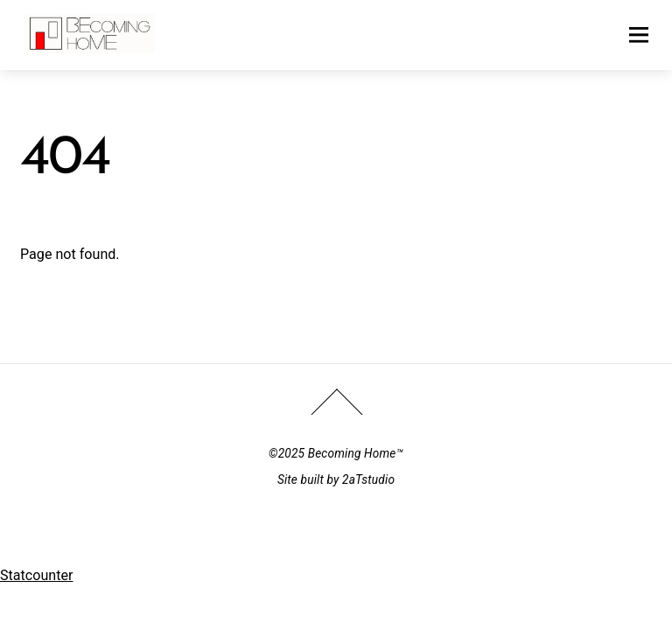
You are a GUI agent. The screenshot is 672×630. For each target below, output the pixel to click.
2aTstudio (368, 479)
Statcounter (36, 575)
